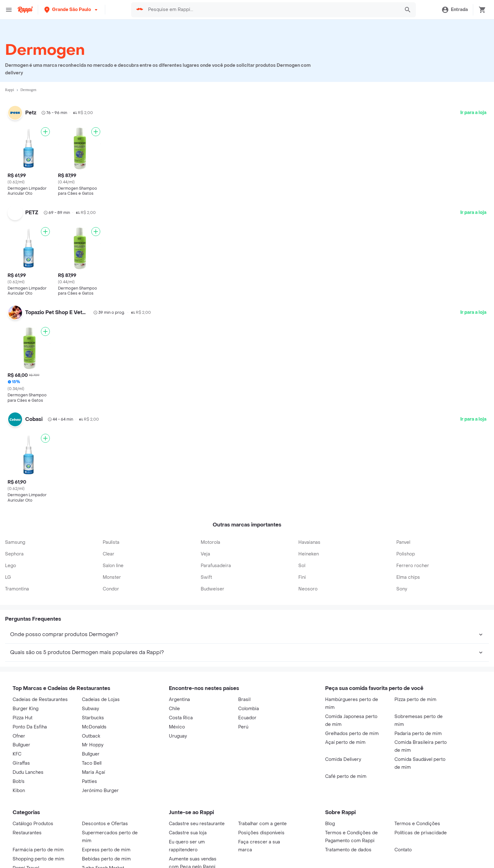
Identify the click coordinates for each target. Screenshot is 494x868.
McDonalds (94, 727)
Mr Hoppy (93, 745)
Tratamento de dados (348, 850)
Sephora (14, 554)
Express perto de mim (106, 850)
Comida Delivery (343, 759)
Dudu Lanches (28, 772)
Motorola (210, 542)
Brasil (244, 700)
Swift (206, 577)
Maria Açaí (93, 772)
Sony (402, 589)
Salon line (113, 566)
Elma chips (408, 577)
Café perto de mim (346, 776)
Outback (91, 736)
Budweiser (213, 589)
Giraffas (21, 763)
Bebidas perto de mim (106, 859)
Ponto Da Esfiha (30, 727)
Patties (89, 782)
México (177, 727)
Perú (243, 727)
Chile (174, 709)
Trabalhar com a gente (262, 824)
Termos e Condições (417, 824)
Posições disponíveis (261, 833)
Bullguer (21, 745)
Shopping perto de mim (38, 859)
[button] (72, 10)
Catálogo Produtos (33, 824)
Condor (111, 589)
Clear (109, 554)
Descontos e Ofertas (105, 824)
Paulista (111, 542)
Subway (90, 709)
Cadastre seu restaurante (197, 824)
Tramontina (17, 589)
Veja (205, 554)
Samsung (15, 542)
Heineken (309, 554)
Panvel (403, 542)
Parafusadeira (216, 566)
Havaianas (309, 542)
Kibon (19, 791)
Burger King (26, 709)
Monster (112, 577)
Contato (403, 850)
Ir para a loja (473, 113)
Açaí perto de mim (345, 742)
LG (8, 577)
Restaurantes (27, 833)
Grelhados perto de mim (352, 734)
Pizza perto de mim (415, 700)
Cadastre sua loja (188, 833)
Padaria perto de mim (418, 734)
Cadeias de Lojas (101, 700)
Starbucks (93, 718)
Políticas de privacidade (421, 833)
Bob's (19, 782)
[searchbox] (272, 10)
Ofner (19, 736)
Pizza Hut (23, 718)
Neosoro (308, 589)
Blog (330, 824)
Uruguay (178, 736)
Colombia (249, 709)
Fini (302, 577)
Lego (11, 566)
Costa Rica (181, 718)
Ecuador (247, 718)
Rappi (10, 90)
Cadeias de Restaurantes (40, 700)
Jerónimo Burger (100, 791)
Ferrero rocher (413, 566)
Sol (302, 566)
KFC (17, 754)
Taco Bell (92, 763)
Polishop (406, 554)
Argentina (179, 700)
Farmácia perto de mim (38, 850)
